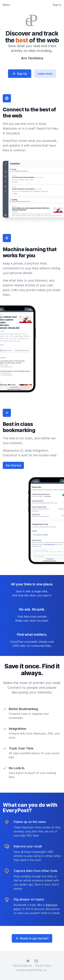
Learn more (45, 74)
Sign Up (20, 74)
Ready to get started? (32, 938)
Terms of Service (22, 965)
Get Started (13, 465)
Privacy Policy (43, 965)
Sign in (57, 5)
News (6, 5)
